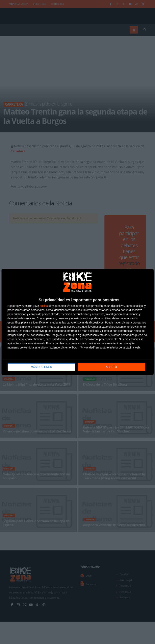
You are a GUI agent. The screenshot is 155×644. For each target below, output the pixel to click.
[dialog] (78, 322)
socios (44, 306)
